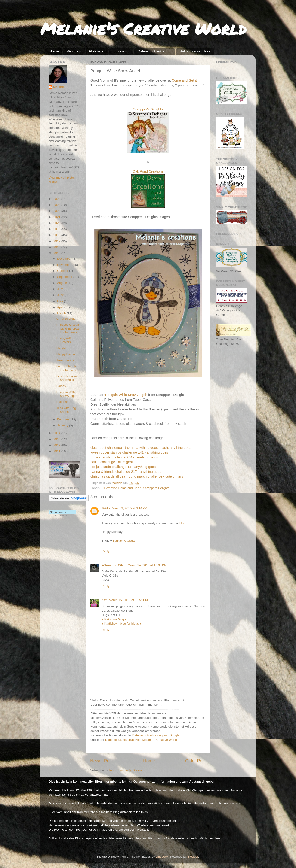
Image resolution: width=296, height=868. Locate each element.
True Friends (65, 360)
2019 (57, 229)
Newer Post (102, 761)
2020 (57, 223)
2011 (57, 451)
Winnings (74, 51)
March (62, 313)
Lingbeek (162, 857)
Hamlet (61, 348)
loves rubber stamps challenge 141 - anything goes (129, 452)
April (61, 307)
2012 (57, 445)
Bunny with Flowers (64, 340)
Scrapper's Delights (148, 109)
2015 (57, 253)
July (60, 289)
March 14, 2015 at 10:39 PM (147, 565)
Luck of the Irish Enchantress (67, 368)
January (63, 425)
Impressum (121, 51)
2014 (57, 433)
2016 (57, 247)
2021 (57, 217)
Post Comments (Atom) (126, 770)
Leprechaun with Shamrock (68, 378)
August (62, 283)
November (65, 265)
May (60, 301)
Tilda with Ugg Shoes (66, 410)
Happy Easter (66, 354)
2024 (57, 199)
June (61, 295)
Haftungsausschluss (195, 51)
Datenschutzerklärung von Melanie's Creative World (141, 740)
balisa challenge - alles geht (112, 462)
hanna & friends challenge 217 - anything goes (126, 472)
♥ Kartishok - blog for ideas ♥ (122, 624)
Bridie (106, 508)
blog (182, 523)
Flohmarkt (97, 51)
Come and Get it (184, 80)
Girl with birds (66, 319)
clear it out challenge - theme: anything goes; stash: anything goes (141, 448)
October (63, 271)
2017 (57, 241)
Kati (105, 600)
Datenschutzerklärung (154, 51)
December (65, 259)
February (64, 419)
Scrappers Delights (156, 488)
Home (54, 51)
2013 (57, 439)
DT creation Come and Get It (121, 488)
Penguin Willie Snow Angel (126, 395)
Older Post (196, 761)
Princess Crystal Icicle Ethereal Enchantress (68, 328)
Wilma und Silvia (114, 565)
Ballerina (63, 402)
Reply (106, 551)
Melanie (59, 87)
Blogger (193, 857)
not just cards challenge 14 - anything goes (123, 467)
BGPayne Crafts (124, 541)
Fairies (61, 386)
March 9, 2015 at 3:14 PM (129, 508)
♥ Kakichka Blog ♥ (114, 619)
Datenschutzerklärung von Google (156, 735)
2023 (57, 205)
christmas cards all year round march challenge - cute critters (137, 476)
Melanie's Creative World (143, 28)
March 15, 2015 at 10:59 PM (128, 600)
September (65, 277)
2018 (57, 235)
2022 (57, 211)
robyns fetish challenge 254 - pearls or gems (124, 457)
